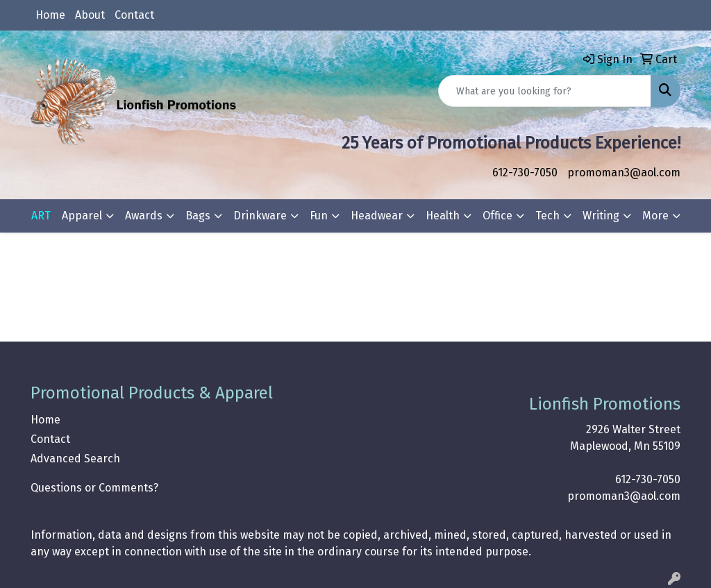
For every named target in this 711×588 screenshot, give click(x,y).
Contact (134, 15)
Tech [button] (547, 216)
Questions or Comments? (94, 488)
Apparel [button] (82, 216)
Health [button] (443, 216)
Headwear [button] (377, 216)
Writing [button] (601, 216)
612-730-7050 (525, 173)
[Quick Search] (545, 91)
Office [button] (497, 216)
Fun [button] (319, 216)
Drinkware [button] (260, 216)
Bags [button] (198, 216)
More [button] (655, 216)
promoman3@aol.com (624, 173)
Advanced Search (75, 459)
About (90, 15)
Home (50, 15)
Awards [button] (144, 216)
